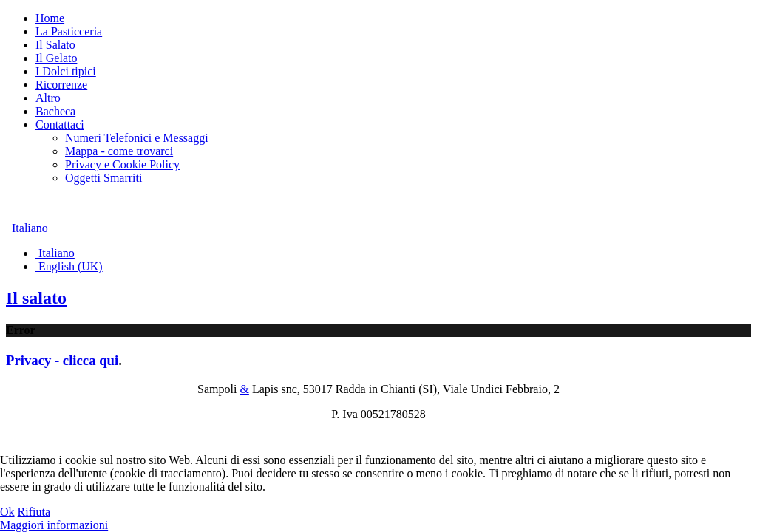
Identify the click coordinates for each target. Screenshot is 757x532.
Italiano (27, 228)
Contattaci (60, 125)
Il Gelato (56, 58)
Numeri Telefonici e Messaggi (137, 138)
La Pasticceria (69, 31)
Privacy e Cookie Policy (122, 164)
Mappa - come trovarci (119, 151)
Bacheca (55, 111)
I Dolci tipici (66, 71)
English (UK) (69, 266)
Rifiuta (34, 512)
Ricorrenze (61, 85)
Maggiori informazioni (54, 525)
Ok (7, 512)
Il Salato (55, 45)
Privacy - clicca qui (62, 360)
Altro (48, 98)
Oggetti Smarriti (103, 178)
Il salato (36, 298)
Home (50, 18)
